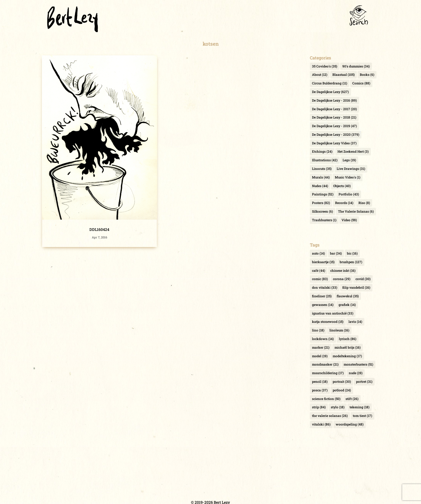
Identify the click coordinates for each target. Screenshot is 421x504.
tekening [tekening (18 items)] (360, 407)
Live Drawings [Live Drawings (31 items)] (351, 169)
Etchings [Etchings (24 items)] (322, 151)
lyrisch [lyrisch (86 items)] (348, 339)
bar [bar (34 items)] (336, 253)
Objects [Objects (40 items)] (342, 186)
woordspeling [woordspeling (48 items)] (350, 424)
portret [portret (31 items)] (364, 381)
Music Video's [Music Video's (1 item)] (348, 177)
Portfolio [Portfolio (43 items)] (349, 194)
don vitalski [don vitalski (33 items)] (325, 287)
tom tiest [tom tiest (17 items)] (362, 416)
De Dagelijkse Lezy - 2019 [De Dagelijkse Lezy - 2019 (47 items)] (334, 126)
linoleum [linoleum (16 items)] (339, 330)
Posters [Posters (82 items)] (321, 203)
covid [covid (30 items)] (363, 279)
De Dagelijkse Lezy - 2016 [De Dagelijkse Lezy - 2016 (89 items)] (334, 100)
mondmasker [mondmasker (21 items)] (325, 364)
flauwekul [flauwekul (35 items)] (348, 296)
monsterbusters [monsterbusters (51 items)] (358, 364)
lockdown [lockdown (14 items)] (323, 339)
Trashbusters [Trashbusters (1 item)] (324, 220)
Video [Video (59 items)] (349, 220)
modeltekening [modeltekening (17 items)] (347, 356)
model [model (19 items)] (320, 356)
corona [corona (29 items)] (342, 279)
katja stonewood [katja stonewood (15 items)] (328, 321)
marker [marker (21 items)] (321, 347)
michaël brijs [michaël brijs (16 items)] (348, 347)
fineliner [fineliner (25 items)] (322, 296)
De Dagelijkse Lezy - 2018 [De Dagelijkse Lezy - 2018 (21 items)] (334, 117)
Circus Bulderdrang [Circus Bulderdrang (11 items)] (330, 83)
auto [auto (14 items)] (318, 253)
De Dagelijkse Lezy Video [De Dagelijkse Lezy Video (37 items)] (334, 143)
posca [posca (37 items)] (320, 390)
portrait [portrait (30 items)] (342, 381)
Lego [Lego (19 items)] (349, 160)
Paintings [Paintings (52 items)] (323, 194)
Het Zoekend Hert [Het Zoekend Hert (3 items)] (353, 151)
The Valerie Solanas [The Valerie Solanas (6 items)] (356, 211)
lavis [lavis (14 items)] (355, 321)
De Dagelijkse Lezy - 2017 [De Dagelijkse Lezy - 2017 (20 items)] (334, 109)
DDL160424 (99, 229)
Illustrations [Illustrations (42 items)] (325, 160)
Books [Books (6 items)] (367, 74)
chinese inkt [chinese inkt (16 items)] (343, 270)
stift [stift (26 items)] (352, 399)
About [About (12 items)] (320, 74)
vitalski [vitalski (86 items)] (321, 424)
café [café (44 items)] (319, 270)
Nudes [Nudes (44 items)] (320, 186)
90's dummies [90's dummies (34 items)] (356, 66)
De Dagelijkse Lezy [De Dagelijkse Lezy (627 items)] (330, 92)
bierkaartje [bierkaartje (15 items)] (323, 262)
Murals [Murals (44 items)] (321, 177)
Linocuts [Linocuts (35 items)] (322, 169)
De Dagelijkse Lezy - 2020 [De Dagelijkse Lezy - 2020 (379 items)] (336, 134)
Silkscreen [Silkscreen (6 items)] (322, 211)
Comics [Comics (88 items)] (361, 83)
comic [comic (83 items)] (320, 279)
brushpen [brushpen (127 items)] (351, 262)
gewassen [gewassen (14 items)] (323, 305)
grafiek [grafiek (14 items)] (347, 305)
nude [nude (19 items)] (356, 373)
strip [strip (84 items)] (319, 407)
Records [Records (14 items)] (344, 203)
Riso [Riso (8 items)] (364, 203)
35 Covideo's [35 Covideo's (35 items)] (325, 66)
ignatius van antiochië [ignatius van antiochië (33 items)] (333, 313)
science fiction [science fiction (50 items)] (326, 399)
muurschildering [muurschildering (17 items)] (328, 373)
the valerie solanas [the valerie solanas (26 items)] (330, 416)
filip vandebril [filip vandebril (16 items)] (356, 287)
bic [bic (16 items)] (352, 253)
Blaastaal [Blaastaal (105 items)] (344, 74)
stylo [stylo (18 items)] (338, 407)
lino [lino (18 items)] (318, 330)
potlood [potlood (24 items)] (342, 390)
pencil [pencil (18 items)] (320, 381)
